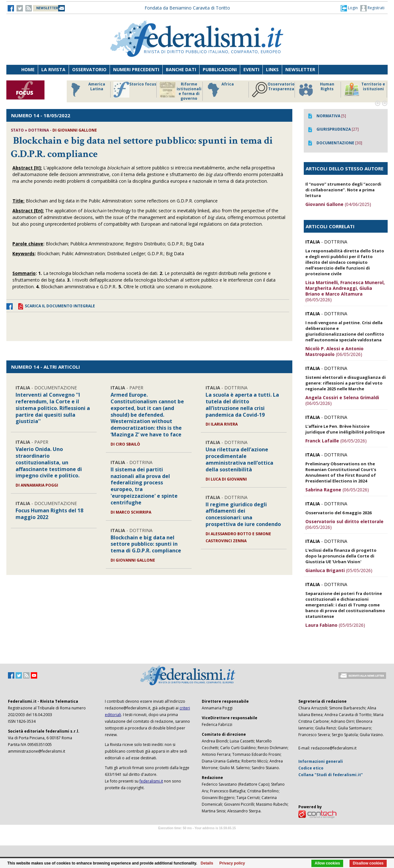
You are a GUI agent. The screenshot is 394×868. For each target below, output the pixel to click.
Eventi (251, 69)
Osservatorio (89, 69)
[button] (349, 8)
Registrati (372, 8)
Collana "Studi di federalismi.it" (331, 775)
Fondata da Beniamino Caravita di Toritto (187, 8)
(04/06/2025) (338, 204)
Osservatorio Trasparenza (273, 90)
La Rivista (53, 69)
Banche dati (181, 69)
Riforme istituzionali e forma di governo (180, 91)
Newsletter (300, 69)
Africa (220, 90)
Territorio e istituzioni (364, 90)
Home (28, 69)
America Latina (86, 90)
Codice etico (311, 768)
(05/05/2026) (339, 570)
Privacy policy (232, 863)
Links (272, 69)
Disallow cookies (368, 863)
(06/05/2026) (345, 291)
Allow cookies (327, 863)
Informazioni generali (321, 761)
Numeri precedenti (136, 69)
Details (207, 863)
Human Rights (316, 90)
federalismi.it (151, 781)
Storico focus (135, 90)
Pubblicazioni (220, 69)
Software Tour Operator (197, 835)
